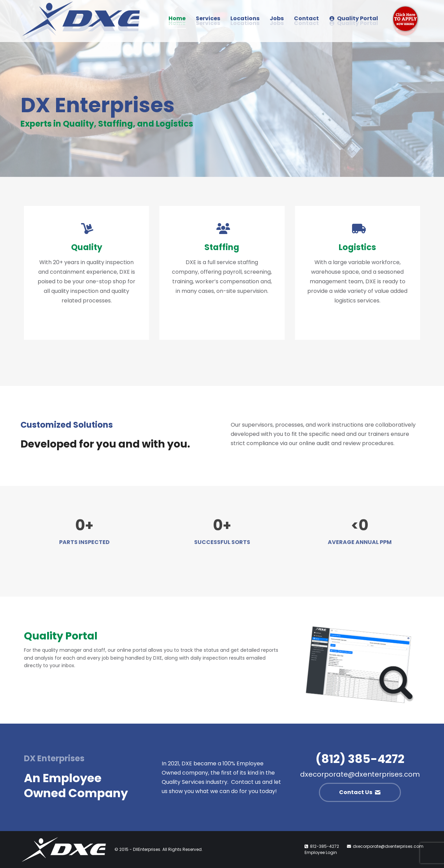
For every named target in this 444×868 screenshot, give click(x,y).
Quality (87, 247)
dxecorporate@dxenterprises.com (360, 774)
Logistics (357, 247)
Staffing (222, 247)
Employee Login (321, 852)
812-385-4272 (325, 846)
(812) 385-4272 (360, 759)
